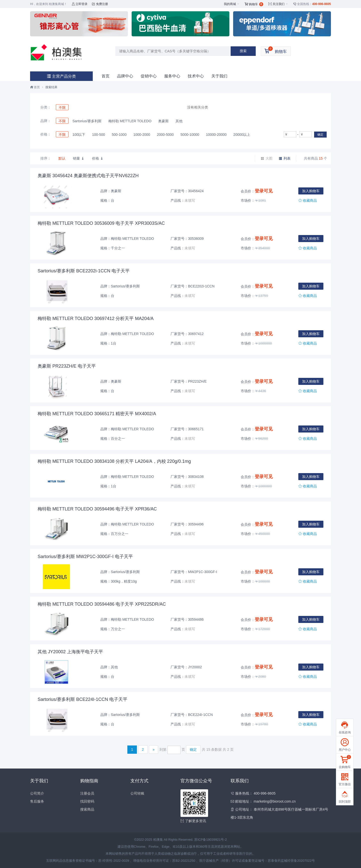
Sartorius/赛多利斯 (87, 121)
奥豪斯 (163, 121)
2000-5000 (165, 135)
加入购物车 (311, 191)
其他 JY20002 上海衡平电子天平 (70, 652)
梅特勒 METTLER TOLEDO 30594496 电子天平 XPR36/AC (97, 509)
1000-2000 (142, 135)
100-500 (98, 135)
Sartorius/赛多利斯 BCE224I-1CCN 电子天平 (82, 699)
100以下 (79, 135)
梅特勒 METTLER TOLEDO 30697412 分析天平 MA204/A (96, 318)
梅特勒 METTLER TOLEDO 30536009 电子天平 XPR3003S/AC (101, 223)
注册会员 (87, 793)
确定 (320, 135)
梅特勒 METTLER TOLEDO (130, 121)
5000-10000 (190, 135)
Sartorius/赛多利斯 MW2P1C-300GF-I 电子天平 (85, 557)
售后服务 (37, 801)
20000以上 (242, 135)
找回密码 (87, 801)
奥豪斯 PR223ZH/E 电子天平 (67, 366)
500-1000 (119, 135)
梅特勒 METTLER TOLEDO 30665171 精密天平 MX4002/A (97, 414)
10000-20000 (216, 135)
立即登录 (80, 4)
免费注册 (100, 4)
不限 (62, 107)
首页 (106, 76)
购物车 (254, 4)
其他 (179, 121)
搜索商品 (87, 809)
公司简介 (37, 793)
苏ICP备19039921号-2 (211, 840)
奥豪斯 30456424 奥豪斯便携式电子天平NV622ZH (88, 176)
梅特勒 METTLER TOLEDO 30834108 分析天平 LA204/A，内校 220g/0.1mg (114, 461)
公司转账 (137, 793)
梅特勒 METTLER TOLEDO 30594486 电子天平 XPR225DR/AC (102, 604)
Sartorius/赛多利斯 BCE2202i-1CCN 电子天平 (84, 271)
